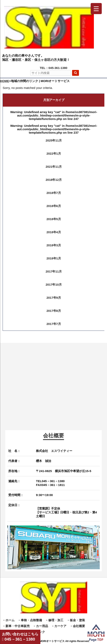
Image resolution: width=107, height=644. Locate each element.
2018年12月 (54, 180)
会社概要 (79, 626)
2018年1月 (54, 258)
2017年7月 (54, 324)
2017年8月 (54, 311)
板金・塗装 (77, 620)
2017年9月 (54, 298)
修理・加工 (56, 620)
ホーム (10, 620)
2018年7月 (54, 193)
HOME (5, 81)
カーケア (60, 626)
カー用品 (42, 626)
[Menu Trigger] (96, 9)
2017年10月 (54, 285)
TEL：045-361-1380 (54, 68)
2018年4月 (54, 232)
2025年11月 (54, 140)
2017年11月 (54, 271)
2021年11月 (54, 167)
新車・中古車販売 (18, 626)
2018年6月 (54, 206)
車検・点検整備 (31, 620)
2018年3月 (54, 245)
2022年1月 (54, 153)
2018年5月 (54, 219)
